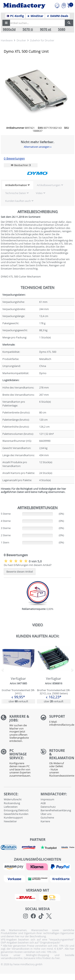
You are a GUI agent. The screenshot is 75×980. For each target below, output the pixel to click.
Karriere (45, 821)
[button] (6, 23)
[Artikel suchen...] (36, 23)
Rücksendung (12, 803)
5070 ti (28, 29)
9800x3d (9, 29)
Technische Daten (16, 193)
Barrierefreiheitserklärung (56, 810)
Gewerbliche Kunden (16, 814)
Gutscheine (47, 817)
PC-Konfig (15, 16)
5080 (62, 29)
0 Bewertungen (14, 158)
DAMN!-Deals (57, 16)
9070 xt (46, 29)
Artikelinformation (16, 185)
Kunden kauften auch (18, 201)
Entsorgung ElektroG (16, 810)
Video (39, 193)
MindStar (35, 16)
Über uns (46, 814)
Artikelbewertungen (49, 185)
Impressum (47, 799)
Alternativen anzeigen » (38, 147)
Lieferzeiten (11, 807)
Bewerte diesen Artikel (20, 572)
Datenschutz (48, 807)
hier (57, 958)
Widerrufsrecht (13, 799)
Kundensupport (13, 817)
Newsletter (10, 821)
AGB (43, 803)
